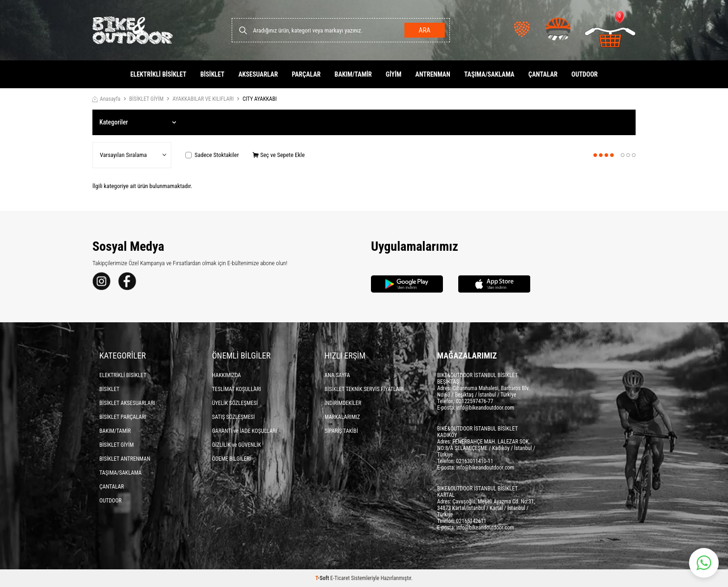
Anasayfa (106, 99)
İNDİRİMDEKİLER (343, 403)
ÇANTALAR (543, 74)
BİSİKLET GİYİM (146, 99)
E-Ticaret (340, 578)
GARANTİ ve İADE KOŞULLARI (245, 431)
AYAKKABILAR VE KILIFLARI (203, 99)
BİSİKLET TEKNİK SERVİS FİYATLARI (364, 389)
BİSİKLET (212, 74)
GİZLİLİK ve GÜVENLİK (237, 445)
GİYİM (394, 74)
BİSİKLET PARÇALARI (123, 417)
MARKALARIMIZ (342, 417)
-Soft (323, 578)
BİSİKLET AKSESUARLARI (127, 403)
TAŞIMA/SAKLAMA (489, 74)
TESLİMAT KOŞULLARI (237, 389)
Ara (425, 30)
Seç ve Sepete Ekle (279, 155)
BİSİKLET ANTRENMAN (125, 459)
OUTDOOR (585, 74)
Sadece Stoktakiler (212, 155)
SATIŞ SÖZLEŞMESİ (234, 417)
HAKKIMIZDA (227, 375)
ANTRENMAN (433, 74)
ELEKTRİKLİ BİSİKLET (159, 74)
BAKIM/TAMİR (353, 74)
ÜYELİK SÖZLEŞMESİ (235, 403)
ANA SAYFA (337, 375)
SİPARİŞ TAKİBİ (341, 431)
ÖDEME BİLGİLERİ (232, 459)
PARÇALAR (306, 74)
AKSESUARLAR (258, 74)
